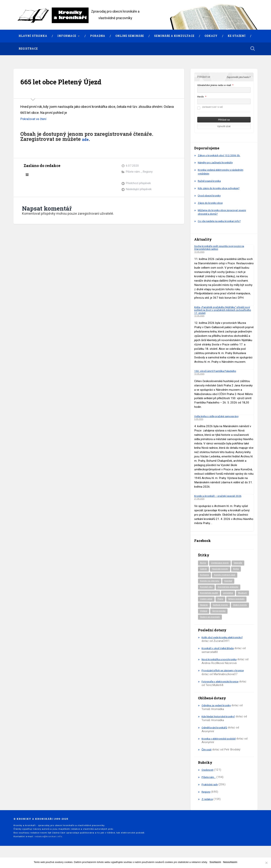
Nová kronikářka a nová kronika (221, 668)
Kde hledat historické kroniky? (220, 725)
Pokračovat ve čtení (35, 119)
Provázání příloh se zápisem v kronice (225, 679)
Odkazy (211, 36)
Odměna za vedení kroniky (218, 714)
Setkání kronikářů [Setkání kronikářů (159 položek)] (209, 607)
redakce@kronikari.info (48, 845)
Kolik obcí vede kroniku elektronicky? (224, 646)
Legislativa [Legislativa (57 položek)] (231, 594)
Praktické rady (210, 793)
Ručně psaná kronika (211, 181)
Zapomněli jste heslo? (239, 77)
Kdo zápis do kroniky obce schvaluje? (221, 188)
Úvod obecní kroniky (210, 196)
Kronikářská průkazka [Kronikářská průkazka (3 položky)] (230, 588)
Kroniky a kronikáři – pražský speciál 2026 (220, 496)
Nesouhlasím (230, 862)
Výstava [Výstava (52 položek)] (204, 619)
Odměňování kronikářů (215, 736)
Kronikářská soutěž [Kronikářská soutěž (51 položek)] (210, 594)
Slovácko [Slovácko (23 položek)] (228, 607)
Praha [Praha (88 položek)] (237, 601)
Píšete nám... (134, 172)
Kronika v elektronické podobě (220, 747)
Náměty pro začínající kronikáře (217, 163)
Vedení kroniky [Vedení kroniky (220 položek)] (231, 613)
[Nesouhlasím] (266, 863)
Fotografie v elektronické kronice (222, 690)
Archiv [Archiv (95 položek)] (203, 563)
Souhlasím (215, 862)
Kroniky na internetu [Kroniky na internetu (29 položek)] (210, 582)
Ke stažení (237, 36)
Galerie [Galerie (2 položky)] (204, 569)
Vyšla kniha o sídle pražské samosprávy (219, 416)
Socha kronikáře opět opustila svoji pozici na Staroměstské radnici (222, 247)
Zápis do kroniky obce (211, 203)
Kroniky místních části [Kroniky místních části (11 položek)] (226, 576)
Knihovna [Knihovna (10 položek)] (205, 576)
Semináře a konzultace (174, 36)
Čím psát (207, 758)
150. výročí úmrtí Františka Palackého (218, 371)
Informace (67, 36)
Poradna (98, 36)
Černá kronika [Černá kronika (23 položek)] (221, 619)
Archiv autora (27, 174)
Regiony (148, 172)
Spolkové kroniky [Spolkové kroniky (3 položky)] (209, 613)
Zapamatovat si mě (210, 107)
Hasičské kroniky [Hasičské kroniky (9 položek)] (222, 569)
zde (86, 139)
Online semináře (130, 36)
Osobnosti (208, 778)
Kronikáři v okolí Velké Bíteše (219, 657)
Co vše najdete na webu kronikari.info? (222, 221)
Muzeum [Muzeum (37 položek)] (205, 601)
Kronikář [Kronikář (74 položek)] (230, 582)
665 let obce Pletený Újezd (67, 81)
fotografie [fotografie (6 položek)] (241, 563)
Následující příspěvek (139, 189)
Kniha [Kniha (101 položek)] (239, 569)
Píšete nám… (210, 786)
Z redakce (208, 808)
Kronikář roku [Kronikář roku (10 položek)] (207, 588)
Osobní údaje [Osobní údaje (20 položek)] (222, 601)
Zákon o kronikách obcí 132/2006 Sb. (221, 155)
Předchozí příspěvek (138, 183)
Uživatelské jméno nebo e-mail (214, 85)
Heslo (201, 97)
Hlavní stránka (33, 36)
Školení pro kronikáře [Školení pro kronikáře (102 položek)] (211, 626)
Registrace (28, 49)
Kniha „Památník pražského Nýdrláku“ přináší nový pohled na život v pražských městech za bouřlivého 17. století (222, 310)
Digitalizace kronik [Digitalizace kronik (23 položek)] (221, 563)
